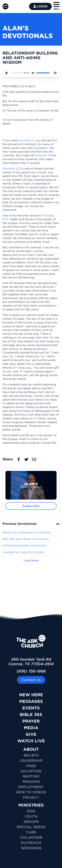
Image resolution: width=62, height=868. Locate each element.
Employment (31, 787)
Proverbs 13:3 (12, 169)
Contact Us (31, 680)
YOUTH (31, 816)
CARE (31, 832)
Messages (31, 701)
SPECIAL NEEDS (31, 827)
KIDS (31, 811)
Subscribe (31, 506)
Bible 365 (31, 715)
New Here (31, 695)
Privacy (31, 798)
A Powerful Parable (24, 546)
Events (31, 708)
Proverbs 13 (26, 140)
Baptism (31, 776)
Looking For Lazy (23, 552)
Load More (31, 561)
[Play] (7, 73)
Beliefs (31, 755)
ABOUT (31, 749)
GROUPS (31, 822)
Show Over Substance (26, 532)
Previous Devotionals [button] (20, 524)
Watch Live (31, 741)
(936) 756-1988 (31, 671)
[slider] (16, 73)
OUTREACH (31, 843)
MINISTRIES (31, 805)
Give (31, 734)
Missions (31, 782)
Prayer (31, 721)
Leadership (31, 761)
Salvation (31, 771)
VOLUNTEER (31, 838)
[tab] (31, 524)
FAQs (31, 766)
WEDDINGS (31, 848)
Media (31, 728)
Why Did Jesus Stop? (26, 539)
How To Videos (31, 792)
